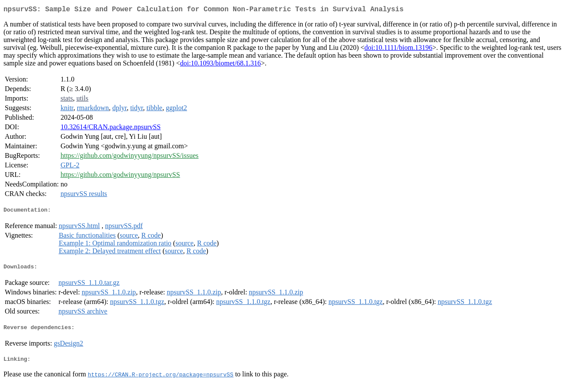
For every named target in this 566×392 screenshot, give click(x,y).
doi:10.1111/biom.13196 (398, 49)
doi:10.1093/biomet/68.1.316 (220, 65)
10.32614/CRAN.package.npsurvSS (110, 129)
